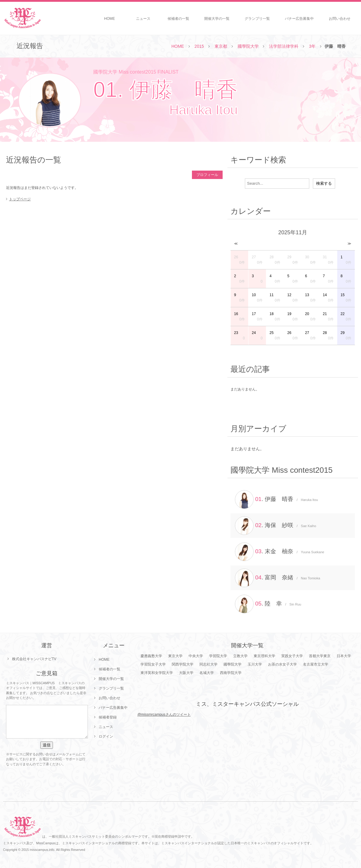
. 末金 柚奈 (280, 552)
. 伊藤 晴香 (276, 499)
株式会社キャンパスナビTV (34, 659)
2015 (199, 46)
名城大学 (207, 673)
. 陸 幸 (268, 604)
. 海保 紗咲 (276, 526)
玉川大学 (255, 664)
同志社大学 (208, 664)
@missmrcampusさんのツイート (164, 715)
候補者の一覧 (178, 19)
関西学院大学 (183, 664)
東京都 (221, 46)
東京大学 (175, 656)
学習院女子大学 (153, 664)
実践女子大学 (292, 656)
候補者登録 (108, 717)
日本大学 (344, 656)
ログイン (106, 736)
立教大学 (240, 656)
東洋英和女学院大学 (157, 673)
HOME (110, 19)
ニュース (143, 19)
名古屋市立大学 (316, 664)
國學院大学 (248, 46)
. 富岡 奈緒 (278, 578)
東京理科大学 (264, 656)
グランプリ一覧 (257, 19)
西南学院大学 (231, 673)
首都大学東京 (320, 656)
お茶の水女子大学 (282, 664)
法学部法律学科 (284, 46)
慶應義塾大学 (151, 656)
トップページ (20, 199)
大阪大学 (186, 673)
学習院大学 (218, 656)
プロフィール (207, 175)
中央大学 (196, 656)
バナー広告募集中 (299, 19)
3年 (312, 46)
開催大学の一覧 (217, 19)
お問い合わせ (340, 19)
